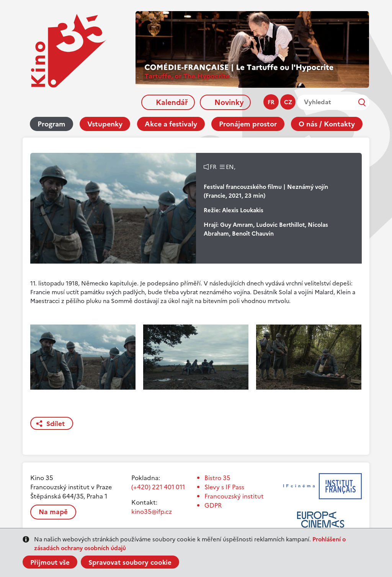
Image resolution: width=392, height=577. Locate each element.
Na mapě (53, 512)
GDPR (213, 505)
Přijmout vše (50, 562)
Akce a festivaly (171, 124)
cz (288, 102)
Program (51, 124)
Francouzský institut (234, 496)
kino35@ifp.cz (152, 511)
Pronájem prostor (248, 124)
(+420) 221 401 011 (158, 487)
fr (271, 102)
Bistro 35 (217, 478)
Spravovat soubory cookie (130, 562)
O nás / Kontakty (327, 124)
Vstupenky (105, 124)
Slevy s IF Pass (224, 487)
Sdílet (56, 424)
